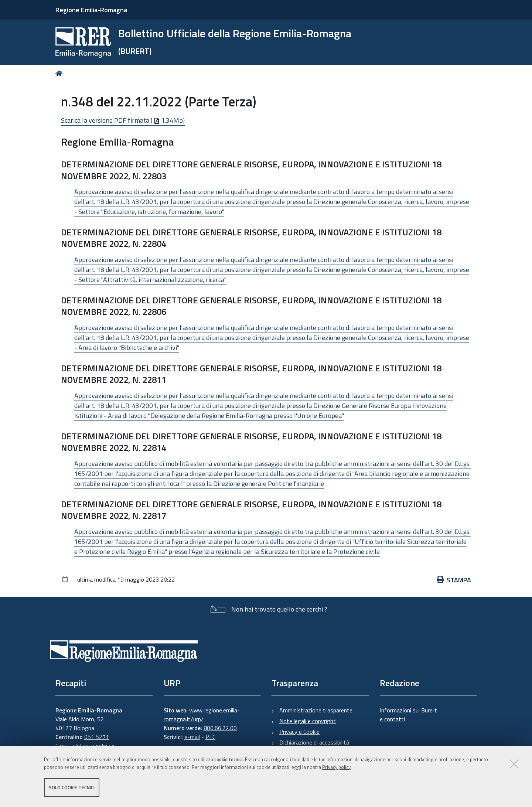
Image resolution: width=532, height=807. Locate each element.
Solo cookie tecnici (72, 788)
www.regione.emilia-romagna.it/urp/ (202, 715)
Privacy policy (336, 767)
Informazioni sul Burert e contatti (408, 715)
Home (60, 73)
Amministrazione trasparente (316, 710)
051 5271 (97, 737)
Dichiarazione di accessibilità (314, 742)
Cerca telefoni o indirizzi (85, 746)
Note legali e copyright (308, 721)
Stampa (454, 580)
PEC (210, 737)
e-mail (192, 737)
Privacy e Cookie (299, 732)
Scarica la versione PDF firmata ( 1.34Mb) (123, 120)
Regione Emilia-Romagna (91, 10)
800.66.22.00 (220, 728)
